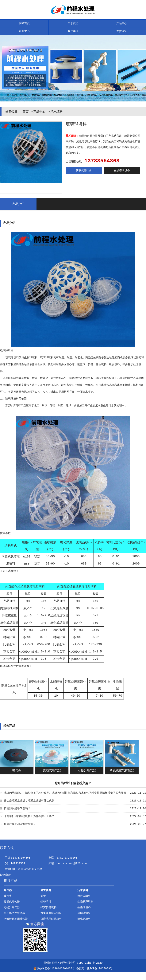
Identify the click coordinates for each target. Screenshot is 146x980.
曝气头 (17, 771)
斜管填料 (46, 890)
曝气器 (8, 890)
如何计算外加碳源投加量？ (20, 824)
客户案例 (73, 31)
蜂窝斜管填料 (48, 907)
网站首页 (24, 23)
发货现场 (122, 31)
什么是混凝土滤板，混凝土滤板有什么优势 (29, 801)
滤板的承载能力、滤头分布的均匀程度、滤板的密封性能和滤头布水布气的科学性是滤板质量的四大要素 (65, 793)
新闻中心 (24, 31)
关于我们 (73, 23)
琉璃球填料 (84, 913)
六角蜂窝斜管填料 (51, 913)
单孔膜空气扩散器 (122, 771)
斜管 (43, 896)
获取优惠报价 (84, 171)
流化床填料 (84, 919)
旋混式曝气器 (52, 771)
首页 (25, 112)
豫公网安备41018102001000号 (54, 969)
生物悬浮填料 (85, 902)
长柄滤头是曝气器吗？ (17, 809)
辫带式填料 (84, 896)
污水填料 (56, 112)
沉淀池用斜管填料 (51, 919)
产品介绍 (18, 204)
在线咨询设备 (122, 171)
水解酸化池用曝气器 (16, 919)
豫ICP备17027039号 (100, 969)
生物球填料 (84, 907)
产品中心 (122, 23)
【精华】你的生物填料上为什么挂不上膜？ (29, 816)
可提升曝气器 (87, 771)
